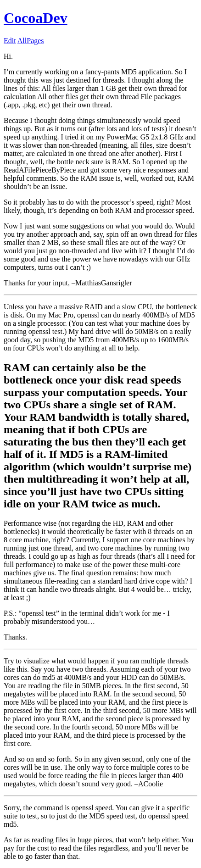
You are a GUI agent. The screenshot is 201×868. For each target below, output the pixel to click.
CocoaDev (36, 18)
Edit (10, 41)
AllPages (31, 41)
